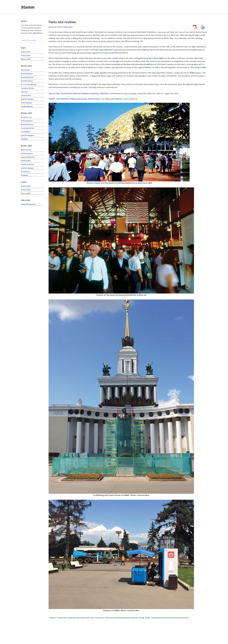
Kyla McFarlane (27, 81)
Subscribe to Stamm (28, 204)
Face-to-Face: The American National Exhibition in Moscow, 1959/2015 (78, 93)
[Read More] (37, 33)
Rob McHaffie (26, 161)
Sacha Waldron (27, 103)
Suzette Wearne (27, 106)
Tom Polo (24, 92)
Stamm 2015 (85, 618)
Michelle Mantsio (27, 77)
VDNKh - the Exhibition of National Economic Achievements (167, 618)
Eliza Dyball (25, 70)
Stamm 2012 (26, 59)
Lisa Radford (26, 132)
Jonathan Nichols (28, 88)
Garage (116, 61)
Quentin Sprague (27, 99)
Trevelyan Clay (26, 117)
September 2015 (74, 618)
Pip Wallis (24, 139)
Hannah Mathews (28, 157)
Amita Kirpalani (27, 74)
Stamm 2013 (26, 55)
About (24, 21)
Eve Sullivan (25, 172)
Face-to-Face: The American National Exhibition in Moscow (116, 618)
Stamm (28, 7)
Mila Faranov (26, 150)
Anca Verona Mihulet (29, 84)
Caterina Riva (62, 618)
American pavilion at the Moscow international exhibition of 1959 (133, 64)
